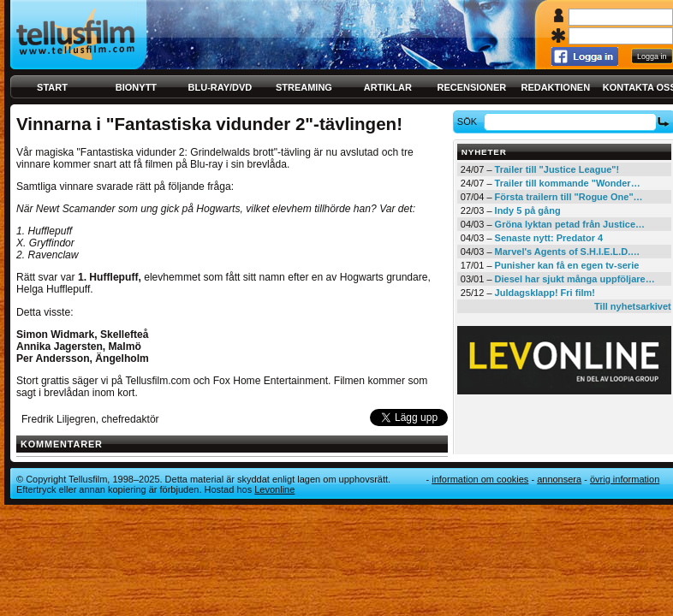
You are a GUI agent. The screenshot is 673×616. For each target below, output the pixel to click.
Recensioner (471, 87)
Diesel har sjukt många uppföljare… (575, 279)
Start (52, 87)
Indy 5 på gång (528, 210)
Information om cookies (480, 479)
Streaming (304, 87)
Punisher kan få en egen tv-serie (567, 265)
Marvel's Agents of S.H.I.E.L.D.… (568, 252)
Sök (470, 121)
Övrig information (625, 479)
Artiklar (388, 87)
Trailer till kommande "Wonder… (568, 183)
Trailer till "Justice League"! (557, 169)
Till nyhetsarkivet (633, 306)
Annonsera (559, 479)
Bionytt (136, 87)
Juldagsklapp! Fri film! (545, 293)
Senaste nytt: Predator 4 (549, 238)
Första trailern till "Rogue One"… (569, 197)
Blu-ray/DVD (220, 87)
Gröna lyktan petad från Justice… (570, 224)
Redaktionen (555, 87)
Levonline (274, 489)
